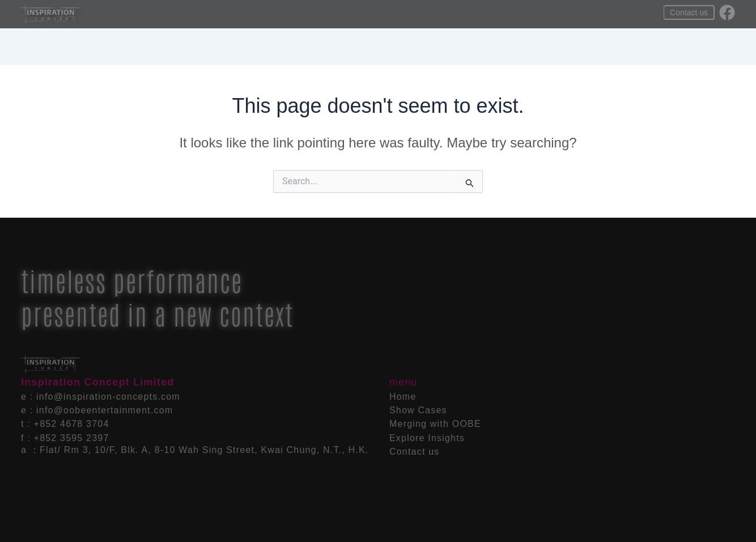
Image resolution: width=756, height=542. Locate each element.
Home (263, 14)
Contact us (414, 452)
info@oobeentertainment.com (105, 410)
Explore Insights (473, 14)
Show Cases (312, 14)
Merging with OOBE (389, 14)
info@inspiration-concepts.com (108, 397)
